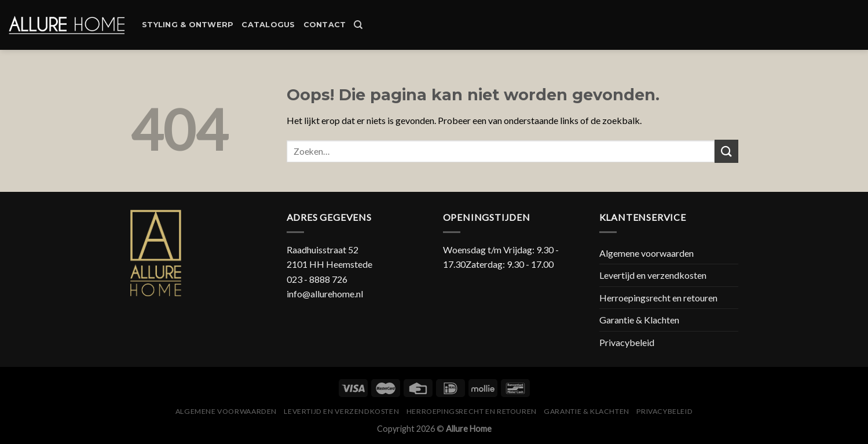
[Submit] (726, 151)
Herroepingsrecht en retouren (658, 298)
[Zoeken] (358, 25)
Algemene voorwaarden (647, 253)
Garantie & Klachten (639, 320)
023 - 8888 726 (317, 279)
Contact (325, 25)
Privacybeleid (627, 342)
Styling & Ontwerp (188, 25)
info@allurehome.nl (325, 294)
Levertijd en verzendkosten (653, 275)
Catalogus (268, 25)
